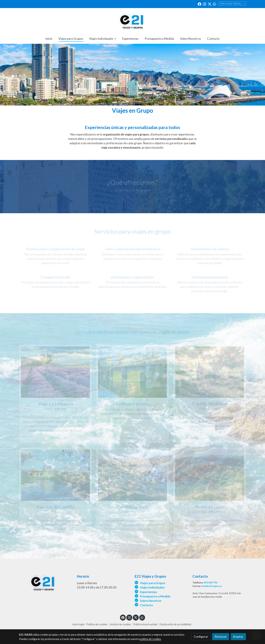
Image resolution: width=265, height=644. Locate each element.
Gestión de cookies (120, 624)
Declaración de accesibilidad (175, 624)
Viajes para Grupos (153, 583)
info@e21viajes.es (212, 586)
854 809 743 (211, 583)
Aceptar (238, 637)
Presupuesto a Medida (155, 596)
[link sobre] (46, 582)
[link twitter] (210, 4)
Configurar (201, 637)
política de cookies (151, 639)
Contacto (146, 605)
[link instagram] (205, 4)
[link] (132, 21)
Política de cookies (97, 624)
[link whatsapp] (215, 4)
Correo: (197, 586)
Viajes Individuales (152, 587)
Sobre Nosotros (151, 601)
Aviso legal (78, 624)
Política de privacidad (145, 624)
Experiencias (148, 592)
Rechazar (221, 637)
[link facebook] (199, 4)
